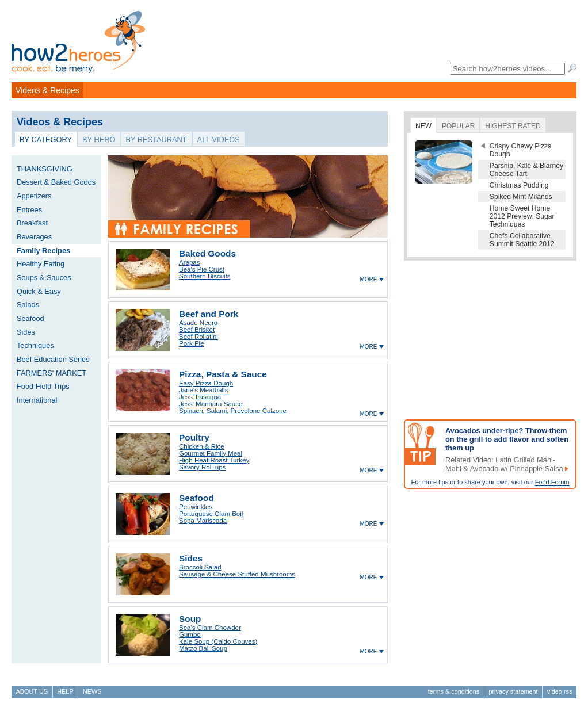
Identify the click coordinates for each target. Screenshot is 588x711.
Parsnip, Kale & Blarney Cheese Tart (526, 170)
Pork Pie (192, 343)
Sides (26, 332)
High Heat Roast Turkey (214, 460)
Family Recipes (43, 251)
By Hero (99, 139)
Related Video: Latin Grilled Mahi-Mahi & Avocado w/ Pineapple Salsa (504, 464)
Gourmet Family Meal (211, 453)
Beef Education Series (53, 359)
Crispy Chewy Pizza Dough (521, 150)
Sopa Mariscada (203, 521)
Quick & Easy (39, 291)
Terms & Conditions (454, 691)
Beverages (34, 237)
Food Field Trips (43, 386)
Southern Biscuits (205, 276)
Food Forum (552, 482)
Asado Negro (198, 323)
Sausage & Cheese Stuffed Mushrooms (237, 574)
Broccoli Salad (200, 567)
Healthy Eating (41, 264)
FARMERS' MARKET (51, 373)
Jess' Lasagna (200, 397)
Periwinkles (196, 507)
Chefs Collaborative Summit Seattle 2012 (522, 240)
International (37, 400)
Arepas (190, 262)
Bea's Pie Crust (202, 269)
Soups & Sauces (44, 278)
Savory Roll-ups (202, 467)
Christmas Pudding (519, 185)
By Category (46, 139)
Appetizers (34, 196)
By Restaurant (156, 139)
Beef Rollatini (198, 337)
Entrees (29, 210)
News (92, 691)
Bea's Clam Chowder (210, 628)
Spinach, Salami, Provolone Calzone (233, 411)
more (368, 279)
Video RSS (560, 691)
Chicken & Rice (202, 446)
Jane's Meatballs (203, 390)
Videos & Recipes (47, 90)
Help (65, 691)
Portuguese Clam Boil (211, 514)
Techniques (35, 345)
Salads (28, 305)
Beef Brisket (197, 330)
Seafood (30, 318)
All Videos (219, 139)
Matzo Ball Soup (203, 648)
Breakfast (32, 223)
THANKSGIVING (45, 169)
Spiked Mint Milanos (521, 197)
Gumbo (190, 634)
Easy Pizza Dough (206, 383)
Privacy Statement (513, 691)
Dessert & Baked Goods (56, 182)
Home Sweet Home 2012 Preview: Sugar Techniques (522, 216)
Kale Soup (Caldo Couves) (218, 641)
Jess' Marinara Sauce (211, 404)
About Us (32, 691)
